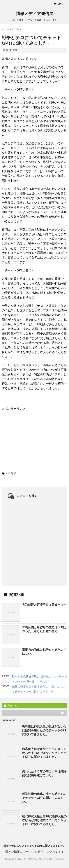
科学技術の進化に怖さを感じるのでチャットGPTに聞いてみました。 (44, 798)
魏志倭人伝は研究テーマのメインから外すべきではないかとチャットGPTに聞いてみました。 (44, 753)
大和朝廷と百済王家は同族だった (44, 605)
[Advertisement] (29, 438)
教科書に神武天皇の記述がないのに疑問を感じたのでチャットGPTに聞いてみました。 (44, 730)
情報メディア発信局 (35, 14)
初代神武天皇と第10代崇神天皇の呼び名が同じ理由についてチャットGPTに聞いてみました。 (44, 820)
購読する (10, 706)
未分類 (12, 473)
